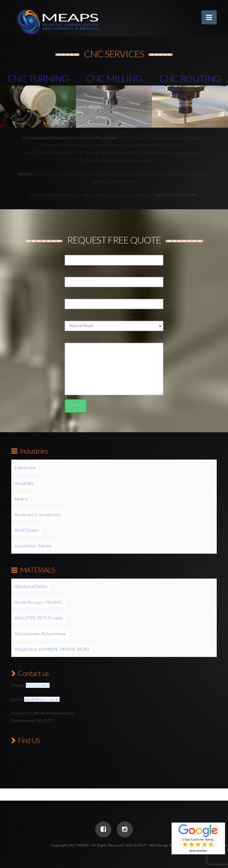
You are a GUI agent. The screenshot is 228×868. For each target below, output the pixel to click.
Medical (21, 499)
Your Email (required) (114, 278)
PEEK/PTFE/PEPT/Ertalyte (39, 618)
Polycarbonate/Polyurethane (40, 634)
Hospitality (24, 483)
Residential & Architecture (38, 515)
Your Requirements (114, 343)
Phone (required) (114, 300)
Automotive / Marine (33, 546)
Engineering (25, 467)
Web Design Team (163, 845)
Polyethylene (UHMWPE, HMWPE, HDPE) (52, 649)
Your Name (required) (114, 256)
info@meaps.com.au (42, 699)
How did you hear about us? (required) (114, 322)
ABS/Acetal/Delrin (31, 586)
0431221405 (38, 685)
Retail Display (27, 530)
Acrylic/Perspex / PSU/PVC (38, 602)
